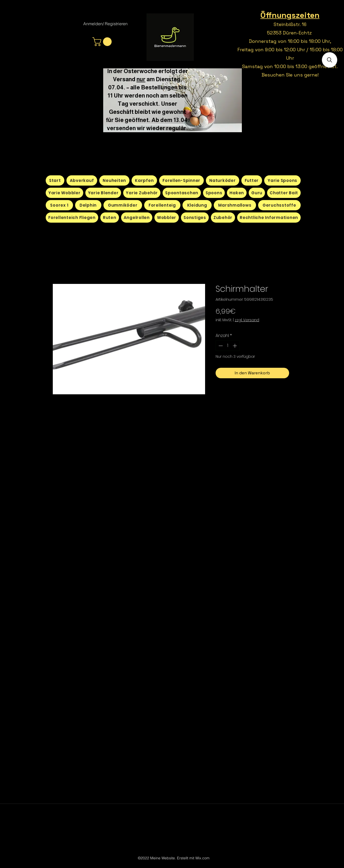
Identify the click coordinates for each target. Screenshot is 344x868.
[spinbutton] (228, 346)
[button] (103, 42)
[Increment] (235, 346)
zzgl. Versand (247, 320)
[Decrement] (220, 346)
